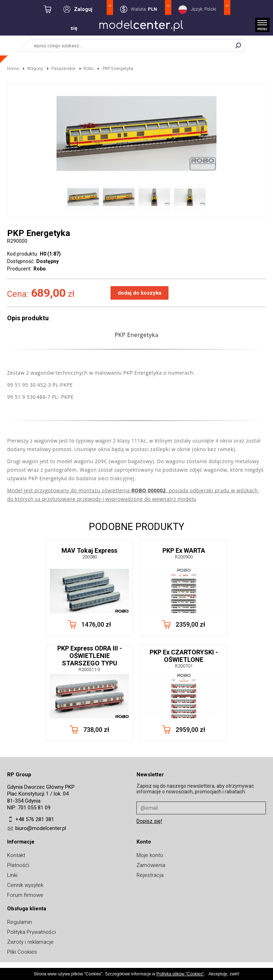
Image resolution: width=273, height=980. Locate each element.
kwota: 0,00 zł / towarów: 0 (53, 9)
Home (13, 69)
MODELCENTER (141, 27)
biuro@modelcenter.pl (41, 828)
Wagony (35, 69)
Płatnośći (18, 865)
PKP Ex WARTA (184, 553)
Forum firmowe (25, 895)
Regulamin (20, 922)
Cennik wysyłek (25, 885)
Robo (89, 69)
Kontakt (16, 855)
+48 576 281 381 (35, 819)
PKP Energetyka (117, 69)
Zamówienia (151, 865)
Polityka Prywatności (31, 932)
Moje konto (150, 855)
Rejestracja (150, 875)
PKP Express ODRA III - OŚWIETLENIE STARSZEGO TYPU (89, 658)
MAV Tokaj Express (89, 553)
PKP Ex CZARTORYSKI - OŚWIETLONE (184, 658)
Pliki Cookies (22, 952)
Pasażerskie (63, 69)
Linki (12, 875)
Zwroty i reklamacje (30, 942)
